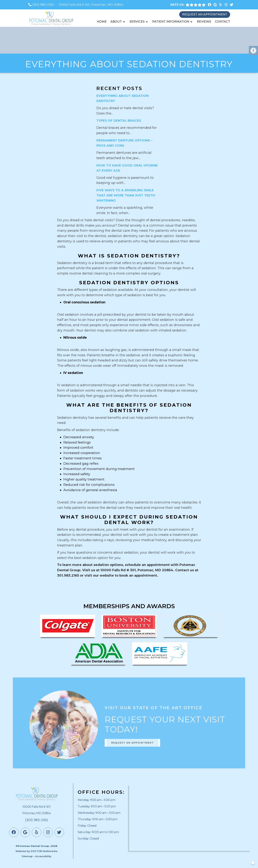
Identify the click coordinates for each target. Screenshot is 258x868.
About (116, 22)
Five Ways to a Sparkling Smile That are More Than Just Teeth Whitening (126, 195)
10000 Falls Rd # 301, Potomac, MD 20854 (91, 5)
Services (137, 22)
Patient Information (171, 22)
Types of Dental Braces (119, 121)
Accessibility (43, 856)
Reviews (204, 22)
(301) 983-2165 (43, 5)
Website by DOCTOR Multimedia (36, 851)
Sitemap (27, 856)
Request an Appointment (205, 14)
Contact (222, 22)
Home (102, 22)
